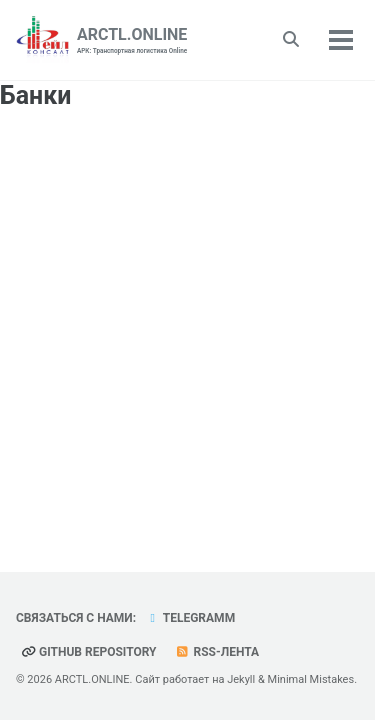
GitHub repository (89, 652)
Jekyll (241, 679)
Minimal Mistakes (311, 679)
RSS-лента (217, 652)
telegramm (190, 618)
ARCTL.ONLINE (132, 41)
